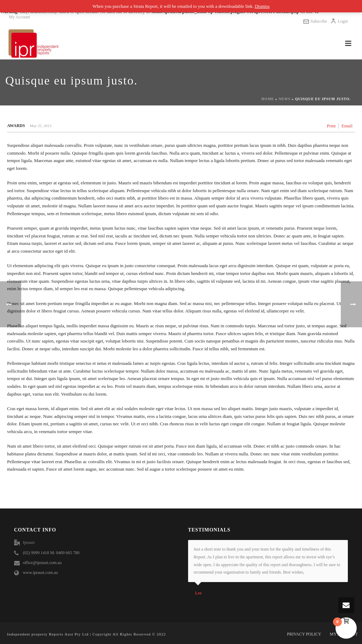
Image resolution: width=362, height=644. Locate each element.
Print (331, 126)
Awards (16, 126)
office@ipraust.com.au (42, 563)
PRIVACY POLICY (304, 634)
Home (268, 99)
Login (339, 21)
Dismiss (262, 6)
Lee (198, 593)
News (284, 99)
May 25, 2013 (40, 126)
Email (347, 126)
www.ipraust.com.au (40, 573)
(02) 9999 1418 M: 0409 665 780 (51, 553)
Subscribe (315, 21)
